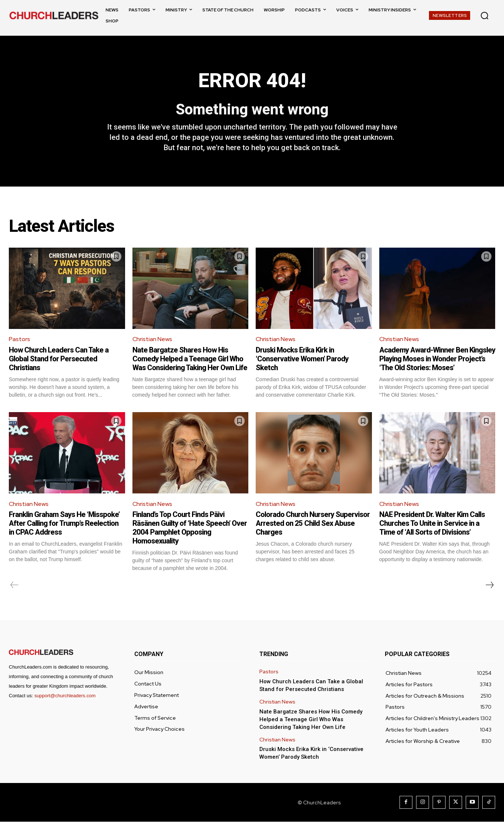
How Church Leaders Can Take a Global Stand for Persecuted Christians (59, 359)
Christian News (152, 339)
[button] (485, 15)
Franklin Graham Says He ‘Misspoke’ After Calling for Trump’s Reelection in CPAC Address (64, 524)
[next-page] (489, 585)
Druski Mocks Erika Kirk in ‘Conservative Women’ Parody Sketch (302, 359)
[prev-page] (15, 585)
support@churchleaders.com (65, 696)
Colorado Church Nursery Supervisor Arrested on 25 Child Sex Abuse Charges (313, 524)
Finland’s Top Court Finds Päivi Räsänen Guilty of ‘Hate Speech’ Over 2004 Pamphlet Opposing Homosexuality (190, 528)
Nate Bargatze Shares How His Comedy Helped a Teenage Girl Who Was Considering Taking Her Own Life (190, 359)
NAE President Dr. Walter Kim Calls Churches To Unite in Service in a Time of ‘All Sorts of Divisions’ (432, 524)
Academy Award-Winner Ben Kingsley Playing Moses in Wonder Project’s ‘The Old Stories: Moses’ (437, 359)
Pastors (19, 339)
